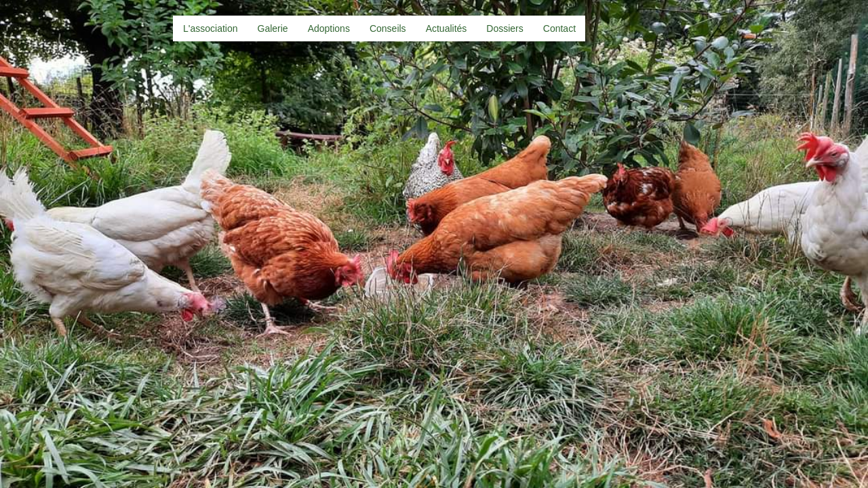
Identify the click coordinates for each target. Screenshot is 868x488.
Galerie (273, 28)
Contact (559, 28)
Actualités (447, 28)
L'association (211, 28)
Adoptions (329, 28)
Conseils (388, 28)
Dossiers (505, 28)
